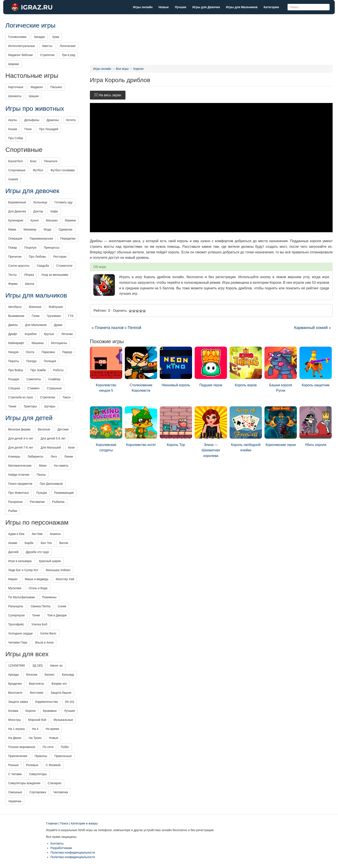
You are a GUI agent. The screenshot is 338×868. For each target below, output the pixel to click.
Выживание (16, 316)
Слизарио (55, 783)
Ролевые (32, 765)
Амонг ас (56, 665)
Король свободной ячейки (246, 429)
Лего (54, 457)
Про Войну (16, 370)
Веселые (44, 429)
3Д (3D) (38, 665)
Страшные (54, 388)
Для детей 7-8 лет (21, 447)
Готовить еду (64, 202)
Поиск (64, 823)
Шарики (14, 64)
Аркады (14, 675)
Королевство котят (141, 426)
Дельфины (32, 120)
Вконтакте (15, 693)
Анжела (55, 534)
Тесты (12, 275)
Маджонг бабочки (20, 55)
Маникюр (30, 229)
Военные (35, 307)
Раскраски (15, 502)
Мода (48, 229)
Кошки (13, 129)
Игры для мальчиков (36, 295)
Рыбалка (58, 502)
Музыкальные (63, 720)
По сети (48, 747)
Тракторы (30, 406)
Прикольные (63, 756)
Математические (20, 466)
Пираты (14, 361)
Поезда (31, 361)
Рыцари (14, 379)
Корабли (31, 334)
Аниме (13, 543)
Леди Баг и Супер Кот (23, 570)
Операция (15, 238)
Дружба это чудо (38, 552)
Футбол (38, 170)
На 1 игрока (16, 729)
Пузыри (41, 493)
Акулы (13, 120)
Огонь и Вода (38, 588)
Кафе (54, 211)
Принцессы (52, 248)
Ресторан (60, 257)
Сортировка (38, 792)
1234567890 (17, 665)
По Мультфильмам (21, 597)
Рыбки (13, 511)
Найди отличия (19, 475)
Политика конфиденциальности (73, 852)
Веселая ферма (19, 429)
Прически (15, 257)
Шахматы (15, 96)
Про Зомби (38, 370)
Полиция (50, 361)
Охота (30, 352)
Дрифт (13, 334)
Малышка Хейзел (58, 570)
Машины (38, 343)
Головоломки (17, 37)
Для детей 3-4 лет (21, 438)
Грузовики (54, 316)
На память (61, 466)
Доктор (38, 211)
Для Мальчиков (36, 325)
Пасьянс (56, 87)
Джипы (13, 325)
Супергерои (16, 615)
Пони (28, 129)
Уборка (29, 275)
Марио (13, 579)
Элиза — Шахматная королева (211, 432)
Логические (68, 46)
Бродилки (15, 684)
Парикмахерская (41, 238)
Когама (13, 711)
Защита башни (61, 693)
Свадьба (43, 266)
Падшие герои (211, 367)
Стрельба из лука (20, 397)
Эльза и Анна (44, 642)
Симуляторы (38, 774)
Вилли (64, 543)
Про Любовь (38, 257)
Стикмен (33, 388)
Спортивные (17, 170)
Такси (66, 397)
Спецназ (14, 388)
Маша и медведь (37, 579)
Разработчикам (61, 848)
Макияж (70, 220)
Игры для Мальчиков (242, 7)
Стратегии (47, 55)
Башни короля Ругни (281, 370)
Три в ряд (68, 55)
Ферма (13, 284)
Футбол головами (63, 170)
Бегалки (32, 675)
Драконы (53, 120)
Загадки (39, 37)
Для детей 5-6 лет (53, 438)
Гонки (36, 316)
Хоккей (13, 179)
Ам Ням (37, 534)
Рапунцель (16, 606)
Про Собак (16, 138)
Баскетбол (16, 161)
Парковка (48, 352)
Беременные (17, 202)
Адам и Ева (16, 534)
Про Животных (19, 493)
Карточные (16, 87)
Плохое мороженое (22, 747)
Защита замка (18, 702)
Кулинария (16, 220)
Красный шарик (50, 561)
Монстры (15, 720)
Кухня (35, 220)
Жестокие (37, 693)
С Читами (15, 774)
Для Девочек (17, 211)
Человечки (61, 792)
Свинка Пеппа (41, 606)
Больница (40, 202)
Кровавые (50, 711)
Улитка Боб (39, 624)
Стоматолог (64, 266)
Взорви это (59, 684)
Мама (12, 229)
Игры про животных (35, 108)
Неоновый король (176, 367)
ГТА (71, 316)
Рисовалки (37, 502)
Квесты (47, 46)
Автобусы (15, 307)
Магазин (52, 220)
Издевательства (47, 702)
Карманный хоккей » (312, 328)
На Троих (35, 738)
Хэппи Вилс (48, 633)
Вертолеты (37, 684)
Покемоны (49, 597)
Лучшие (181, 7)
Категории (271, 7)
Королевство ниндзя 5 (106, 370)
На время (52, 729)
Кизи (71, 447)
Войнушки (56, 307)
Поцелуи (30, 248)
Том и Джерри (57, 615)
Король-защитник (316, 367)
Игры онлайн (143, 7)
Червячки (15, 801)
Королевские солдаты (106, 429)
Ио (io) (70, 702)
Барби (29, 543)
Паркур (67, 352)
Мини (43, 466)
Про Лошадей (49, 129)
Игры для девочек (32, 191)
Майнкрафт (16, 343)
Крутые (49, 334)
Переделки (68, 238)
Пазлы (41, 475)
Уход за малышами (55, 275)
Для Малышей (51, 447)
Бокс (33, 161)
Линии (69, 457)
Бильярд (68, 675)
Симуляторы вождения (24, 783)
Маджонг (37, 87)
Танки (12, 406)
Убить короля (316, 426)
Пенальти (51, 161)
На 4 (35, 729)
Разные (13, 765)
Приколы (41, 756)
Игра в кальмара (20, 561)
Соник (62, 606)
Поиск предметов (20, 484)
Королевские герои (281, 426)
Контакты (57, 843)
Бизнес (50, 675)
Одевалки (66, 229)
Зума (56, 37)
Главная (52, 823)
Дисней (13, 552)
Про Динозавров (51, 484)
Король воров (246, 367)
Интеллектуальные (22, 46)
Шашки (34, 96)
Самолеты (34, 379)
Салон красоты (19, 266)
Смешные (15, 792)
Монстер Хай (65, 579)
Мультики (15, 588)
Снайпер (54, 379)
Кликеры (14, 457)
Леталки (67, 334)
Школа (30, 284)
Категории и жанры (84, 823)
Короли (31, 711)
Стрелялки (48, 397)
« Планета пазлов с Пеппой (116, 328)
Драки (58, 325)
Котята (71, 120)
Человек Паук (18, 642)
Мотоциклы (59, 343)
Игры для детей (29, 418)
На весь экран (108, 95)
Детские (63, 429)
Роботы (58, 370)
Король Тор (176, 426)
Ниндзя (13, 352)
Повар (13, 248)
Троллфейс (16, 624)
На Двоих (15, 738)
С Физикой (53, 765)
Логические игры (30, 25)
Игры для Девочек (206, 7)
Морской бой (37, 720)
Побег (65, 747)
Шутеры (50, 406)
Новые (164, 7)
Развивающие (64, 493)
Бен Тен (46, 543)
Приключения (18, 756)
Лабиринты (35, 457)
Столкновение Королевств (141, 370)
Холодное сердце (20, 633)
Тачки (36, 615)
